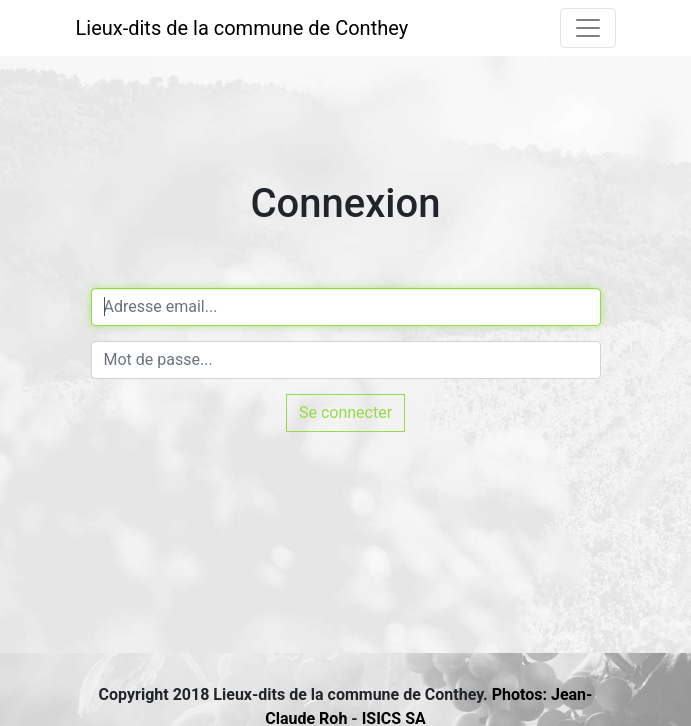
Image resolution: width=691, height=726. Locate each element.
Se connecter (345, 412)
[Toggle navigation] (588, 28)
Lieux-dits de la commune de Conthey (242, 28)
